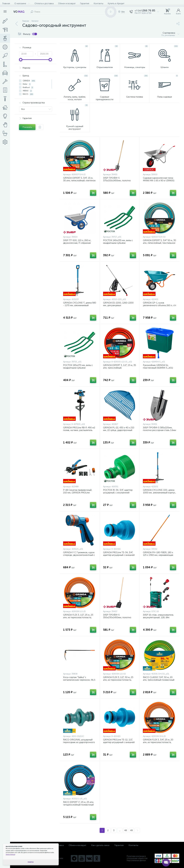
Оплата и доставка (44, 3)
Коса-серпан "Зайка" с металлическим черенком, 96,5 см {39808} (79, 680)
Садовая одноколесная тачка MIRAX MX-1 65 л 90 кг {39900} (159, 179)
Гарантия (85, 3)
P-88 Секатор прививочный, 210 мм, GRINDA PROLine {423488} (78, 493)
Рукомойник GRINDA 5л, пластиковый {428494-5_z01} (158, 366)
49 (131, 830)
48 (126, 830)
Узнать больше (10, 854)
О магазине (22, 3)
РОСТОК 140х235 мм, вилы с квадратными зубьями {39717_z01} (118, 243)
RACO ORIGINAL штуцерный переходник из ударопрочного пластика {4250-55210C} (79, 742)
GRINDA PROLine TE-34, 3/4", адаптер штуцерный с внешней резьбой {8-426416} (119, 555)
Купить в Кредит (116, 3)
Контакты (98, 3)
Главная (6, 3)
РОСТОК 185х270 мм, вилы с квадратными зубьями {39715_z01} (78, 368)
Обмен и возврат (67, 3)
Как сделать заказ (100, 845)
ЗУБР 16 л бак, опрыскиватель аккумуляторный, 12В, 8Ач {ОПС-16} (158, 617)
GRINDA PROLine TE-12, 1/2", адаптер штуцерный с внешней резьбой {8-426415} (119, 742)
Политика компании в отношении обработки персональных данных (137, 858)
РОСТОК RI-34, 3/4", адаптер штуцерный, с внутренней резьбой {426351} (118, 493)
